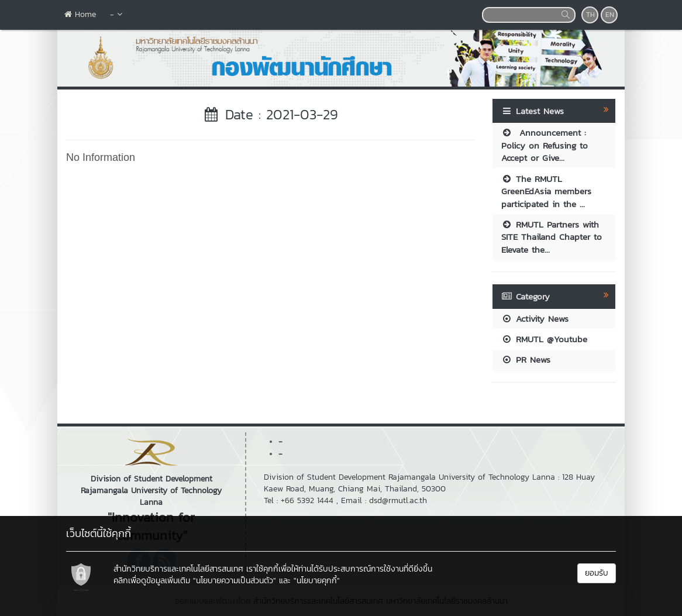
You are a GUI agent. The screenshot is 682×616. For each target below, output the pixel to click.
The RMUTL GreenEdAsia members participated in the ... (546, 191)
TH (590, 15)
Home (80, 14)
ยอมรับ (597, 573)
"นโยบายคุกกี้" (317, 581)
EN (610, 15)
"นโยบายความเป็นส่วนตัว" (235, 581)
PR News (526, 359)
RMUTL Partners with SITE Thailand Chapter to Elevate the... (552, 237)
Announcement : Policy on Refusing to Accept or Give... (545, 145)
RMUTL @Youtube (544, 339)
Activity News (535, 319)
